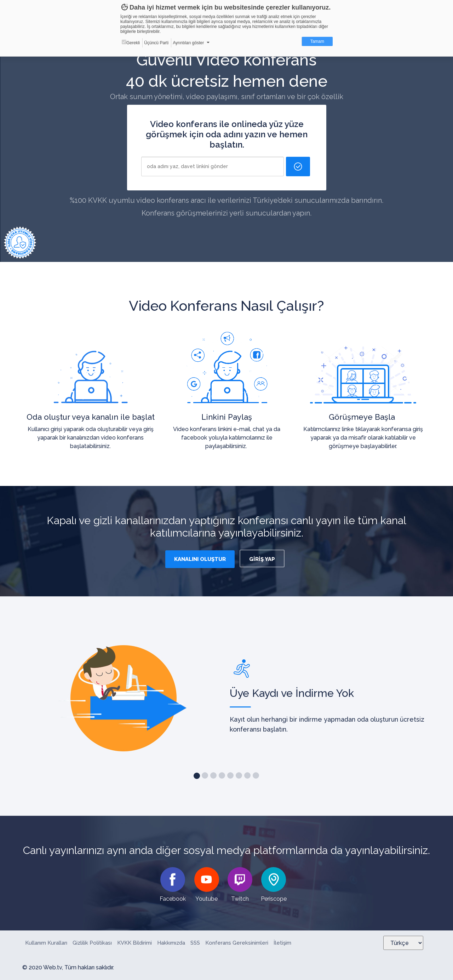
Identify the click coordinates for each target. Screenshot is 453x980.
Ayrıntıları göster (188, 43)
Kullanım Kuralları (46, 943)
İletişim (282, 943)
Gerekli (131, 42)
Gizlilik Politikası (92, 943)
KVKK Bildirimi (134, 943)
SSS (195, 943)
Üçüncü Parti (156, 43)
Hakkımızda (171, 943)
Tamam (317, 41)
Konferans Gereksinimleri (237, 943)
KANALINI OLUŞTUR (200, 559)
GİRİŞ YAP (262, 559)
